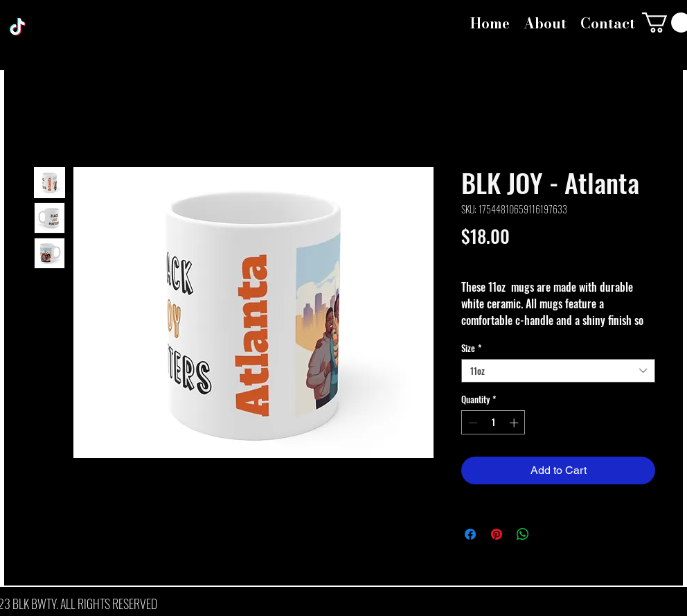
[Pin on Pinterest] (497, 534)
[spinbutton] (493, 423)
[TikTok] (18, 27)
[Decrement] (472, 423)
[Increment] (515, 423)
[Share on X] (549, 534)
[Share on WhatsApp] (523, 534)
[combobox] (558, 371)
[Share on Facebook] (470, 534)
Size (471, 348)
